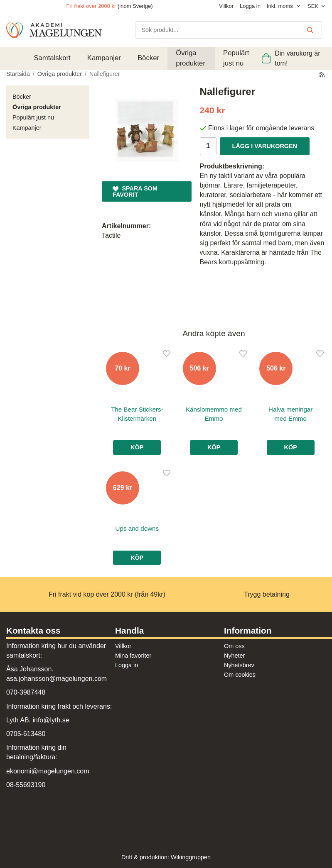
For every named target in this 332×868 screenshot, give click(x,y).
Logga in (250, 6)
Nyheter (234, 656)
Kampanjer (104, 58)
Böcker (148, 58)
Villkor (226, 6)
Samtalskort (52, 58)
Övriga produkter (191, 58)
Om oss (234, 646)
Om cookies (240, 675)
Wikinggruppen (191, 857)
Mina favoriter (133, 656)
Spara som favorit (135, 191)
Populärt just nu (236, 58)
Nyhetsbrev (239, 665)
